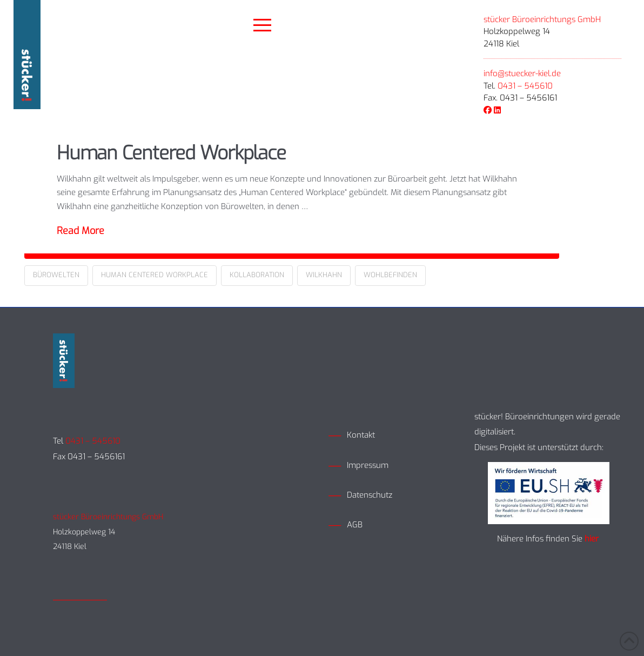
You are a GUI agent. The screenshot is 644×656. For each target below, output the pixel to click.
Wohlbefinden (390, 275)
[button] (263, 25)
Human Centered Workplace (171, 153)
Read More (81, 231)
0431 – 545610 (525, 86)
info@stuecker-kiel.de (522, 73)
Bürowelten (56, 275)
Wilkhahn (324, 275)
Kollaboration (257, 275)
